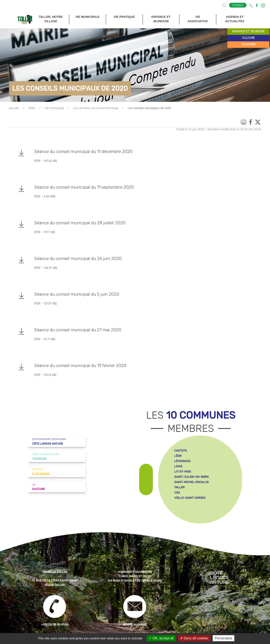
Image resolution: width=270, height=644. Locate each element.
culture (248, 38)
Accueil (14, 108)
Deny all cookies (194, 638)
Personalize (224, 638)
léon (178, 456)
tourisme (248, 44)
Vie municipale (54, 108)
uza (177, 493)
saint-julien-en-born (191, 477)
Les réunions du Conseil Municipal (96, 108)
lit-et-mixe (183, 472)
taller (179, 487)
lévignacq (182, 461)
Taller (32, 108)
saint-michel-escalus (191, 482)
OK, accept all (161, 638)
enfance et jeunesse (248, 31)
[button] (224, 5)
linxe (178, 466)
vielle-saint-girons (190, 498)
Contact (238, 5)
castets (181, 451)
